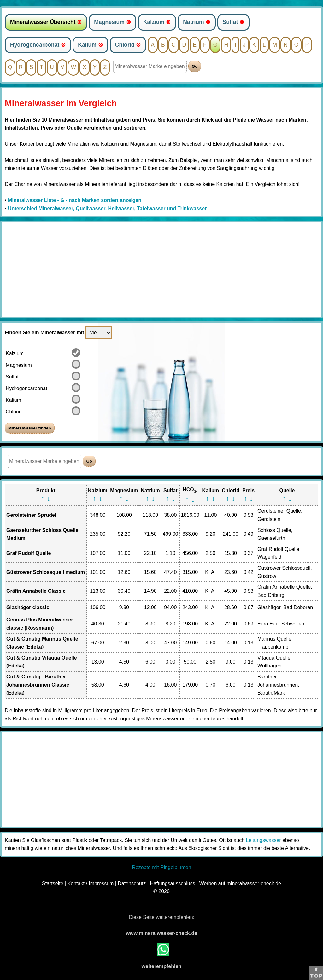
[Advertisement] (161, 269)
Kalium (90, 45)
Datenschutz (132, 883)
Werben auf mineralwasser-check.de (240, 883)
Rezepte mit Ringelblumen (161, 867)
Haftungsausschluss (172, 883)
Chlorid (128, 45)
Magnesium (112, 22)
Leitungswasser (264, 840)
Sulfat (234, 22)
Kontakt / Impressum (91, 883)
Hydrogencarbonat (38, 45)
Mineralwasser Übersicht (46, 22)
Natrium (197, 22)
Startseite (53, 883)
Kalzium (157, 22)
